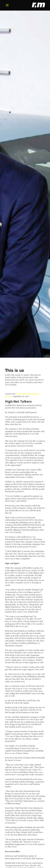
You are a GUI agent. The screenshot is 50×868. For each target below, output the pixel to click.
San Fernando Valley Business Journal (22, 395)
